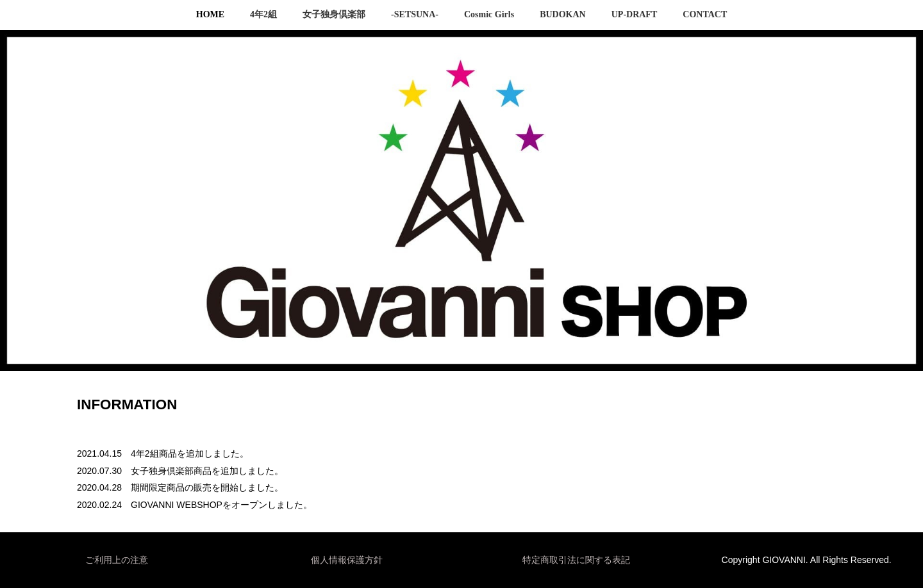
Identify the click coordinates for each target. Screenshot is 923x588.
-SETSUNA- (415, 14)
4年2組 (263, 14)
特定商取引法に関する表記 (576, 560)
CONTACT (705, 14)
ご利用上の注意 (117, 560)
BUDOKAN (563, 14)
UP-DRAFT (635, 14)
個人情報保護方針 (347, 560)
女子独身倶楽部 (334, 14)
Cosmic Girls (489, 14)
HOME (210, 14)
